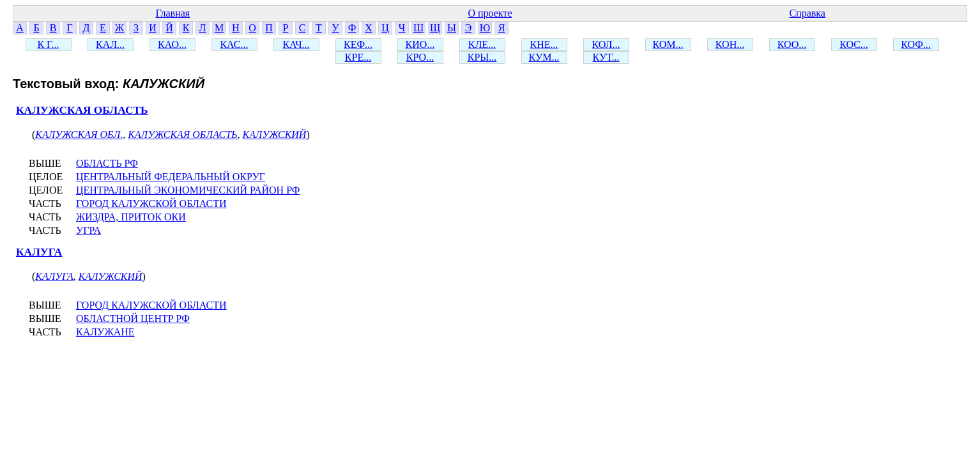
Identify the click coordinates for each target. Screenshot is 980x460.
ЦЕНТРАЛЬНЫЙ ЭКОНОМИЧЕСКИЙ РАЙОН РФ (188, 190)
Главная (172, 13)
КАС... (234, 44)
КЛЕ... (482, 44)
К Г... (48, 44)
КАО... (172, 44)
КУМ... (544, 57)
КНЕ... (544, 44)
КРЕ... (358, 57)
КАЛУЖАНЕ (105, 332)
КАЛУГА (39, 252)
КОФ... (916, 44)
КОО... (792, 44)
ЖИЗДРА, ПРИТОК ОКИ (131, 217)
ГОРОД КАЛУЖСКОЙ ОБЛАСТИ (151, 203)
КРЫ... (482, 57)
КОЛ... (606, 44)
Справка (807, 13)
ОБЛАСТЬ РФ (107, 163)
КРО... (420, 57)
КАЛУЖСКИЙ (275, 134)
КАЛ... (110, 44)
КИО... (420, 44)
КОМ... (668, 44)
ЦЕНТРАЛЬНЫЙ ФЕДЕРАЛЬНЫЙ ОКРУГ (171, 177)
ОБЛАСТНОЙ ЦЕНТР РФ (133, 318)
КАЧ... (296, 44)
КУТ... (606, 57)
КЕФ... (358, 44)
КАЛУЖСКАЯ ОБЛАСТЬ (82, 110)
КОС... (854, 44)
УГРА (88, 230)
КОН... (730, 44)
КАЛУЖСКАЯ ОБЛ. (79, 134)
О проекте (490, 13)
